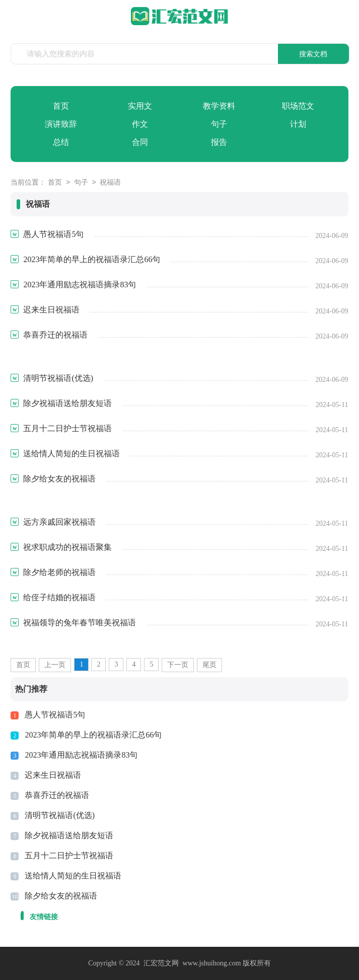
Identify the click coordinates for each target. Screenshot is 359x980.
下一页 (178, 665)
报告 (219, 142)
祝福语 (110, 183)
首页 (61, 106)
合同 (140, 142)
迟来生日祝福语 (53, 775)
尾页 (209, 665)
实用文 (140, 106)
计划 (298, 124)
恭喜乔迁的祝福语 (57, 795)
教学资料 (219, 106)
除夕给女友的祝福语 (61, 896)
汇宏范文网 (161, 963)
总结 (61, 142)
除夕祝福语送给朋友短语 (69, 835)
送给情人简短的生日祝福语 (73, 876)
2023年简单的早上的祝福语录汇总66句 (93, 735)
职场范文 (298, 106)
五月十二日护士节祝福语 (69, 855)
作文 (140, 124)
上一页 (55, 665)
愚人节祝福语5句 (55, 715)
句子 (219, 124)
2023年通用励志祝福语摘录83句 (81, 755)
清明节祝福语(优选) (60, 815)
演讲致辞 (61, 124)
